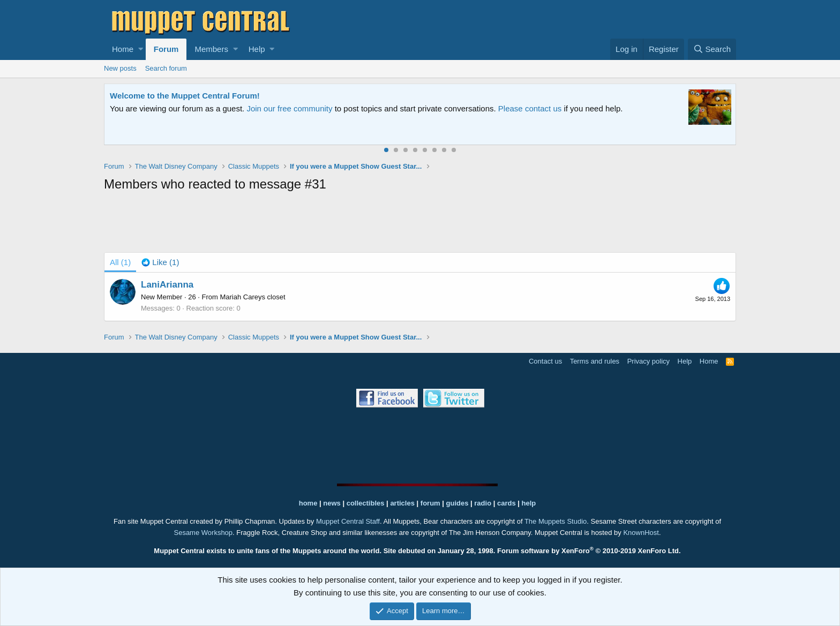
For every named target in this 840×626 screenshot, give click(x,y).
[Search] (712, 49)
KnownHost (641, 533)
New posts (120, 68)
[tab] (160, 262)
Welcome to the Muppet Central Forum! (185, 96)
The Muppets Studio (556, 521)
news (332, 503)
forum (430, 503)
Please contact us (530, 108)
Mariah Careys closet (252, 297)
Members (211, 49)
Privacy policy (648, 361)
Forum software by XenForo (589, 551)
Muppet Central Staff (348, 521)
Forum (166, 49)
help (529, 503)
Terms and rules (595, 361)
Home (123, 49)
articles (403, 503)
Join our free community (289, 108)
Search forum (166, 68)
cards (507, 503)
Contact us (545, 361)
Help (257, 49)
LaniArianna (167, 285)
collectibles (366, 503)
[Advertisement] (420, 224)
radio (483, 503)
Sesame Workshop (203, 533)
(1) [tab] (120, 262)
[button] (141, 49)
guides (457, 503)
